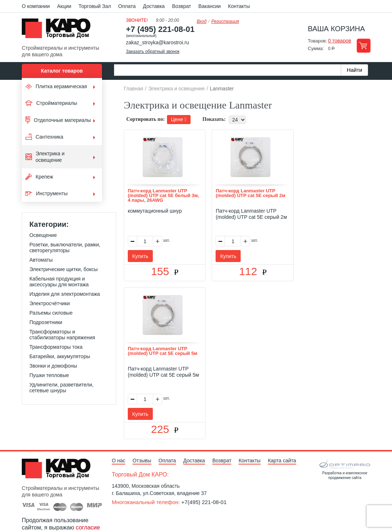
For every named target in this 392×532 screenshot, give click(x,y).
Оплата (127, 6)
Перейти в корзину (364, 46)
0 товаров (340, 41)
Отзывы (142, 431)
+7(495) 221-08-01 (204, 473)
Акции (64, 6)
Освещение (43, 235)
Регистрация (225, 21)
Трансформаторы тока (56, 347)
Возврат (182, 6)
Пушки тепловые (49, 375)
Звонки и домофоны (53, 366)
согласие (88, 498)
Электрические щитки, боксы (64, 269)
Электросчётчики (50, 303)
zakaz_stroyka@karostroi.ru (158, 42)
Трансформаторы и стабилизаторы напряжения (62, 335)
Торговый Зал (95, 6)
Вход (202, 21)
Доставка (154, 6)
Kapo (59, 30)
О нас (119, 431)
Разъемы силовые (51, 313)
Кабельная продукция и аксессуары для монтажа (59, 282)
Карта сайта (282, 431)
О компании (36, 6)
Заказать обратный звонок (153, 52)
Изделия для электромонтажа (65, 294)
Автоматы (41, 260)
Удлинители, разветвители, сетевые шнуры (61, 388)
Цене (179, 119)
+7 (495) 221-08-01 (160, 29)
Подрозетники (46, 322)
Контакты (239, 6)
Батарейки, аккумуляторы (60, 356)
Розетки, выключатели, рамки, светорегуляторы (65, 247)
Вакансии (209, 6)
